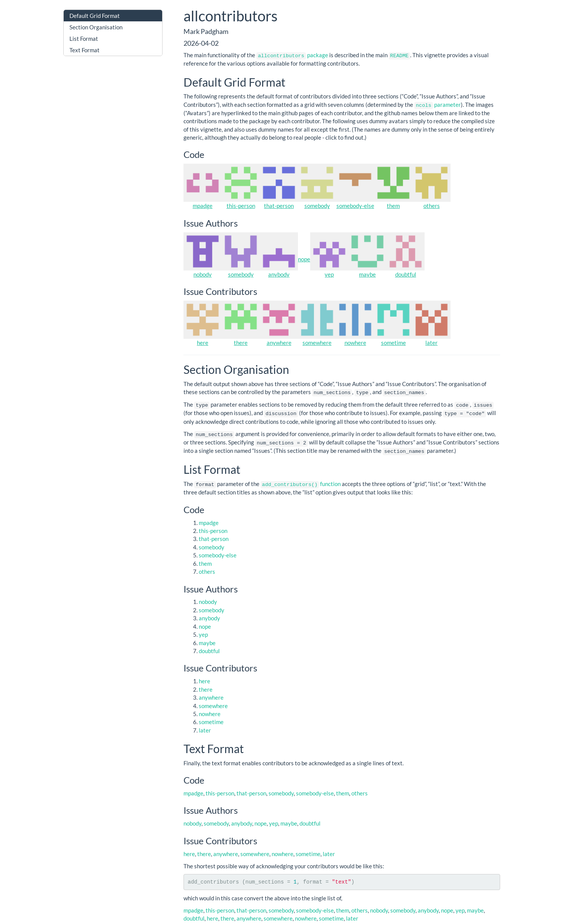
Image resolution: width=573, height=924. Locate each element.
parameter (438, 104)
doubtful (406, 274)
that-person (279, 205)
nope (304, 259)
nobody (203, 274)
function (301, 481)
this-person (241, 205)
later (431, 342)
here (203, 342)
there (241, 342)
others (432, 205)
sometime (394, 342)
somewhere (317, 342)
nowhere (355, 342)
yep (329, 274)
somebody (317, 205)
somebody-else (355, 205)
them (393, 205)
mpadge (203, 205)
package (292, 55)
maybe (367, 274)
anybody (279, 274)
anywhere (279, 342)
